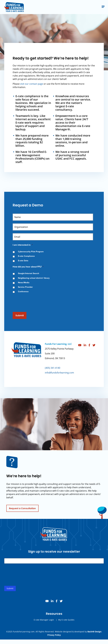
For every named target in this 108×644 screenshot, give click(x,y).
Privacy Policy (54, 635)
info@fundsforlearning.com (59, 375)
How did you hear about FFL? (28, 267)
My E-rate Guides (66, 622)
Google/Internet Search (29, 273)
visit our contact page (32, 84)
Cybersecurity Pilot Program (31, 252)
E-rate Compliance (26, 256)
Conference (23, 292)
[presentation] (34, 301)
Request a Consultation (22, 511)
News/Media (24, 283)
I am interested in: (23, 245)
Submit (20, 315)
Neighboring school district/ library (34, 278)
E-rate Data (23, 261)
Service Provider (25, 287)
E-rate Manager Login (44, 622)
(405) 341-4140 (53, 370)
